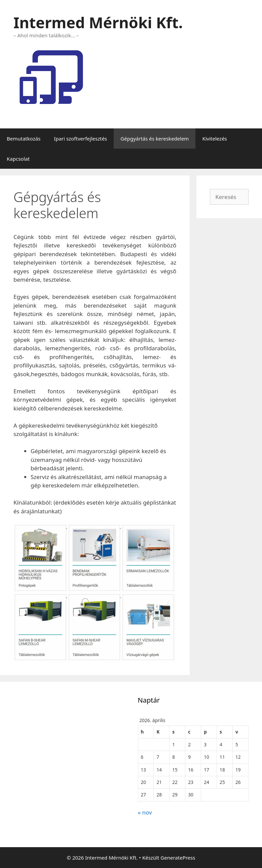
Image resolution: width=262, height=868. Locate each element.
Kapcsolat (18, 159)
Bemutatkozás (24, 139)
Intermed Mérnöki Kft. (98, 22)
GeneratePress (178, 858)
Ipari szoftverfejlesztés (80, 139)
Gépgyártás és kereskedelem (155, 139)
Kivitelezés (214, 139)
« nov (145, 812)
